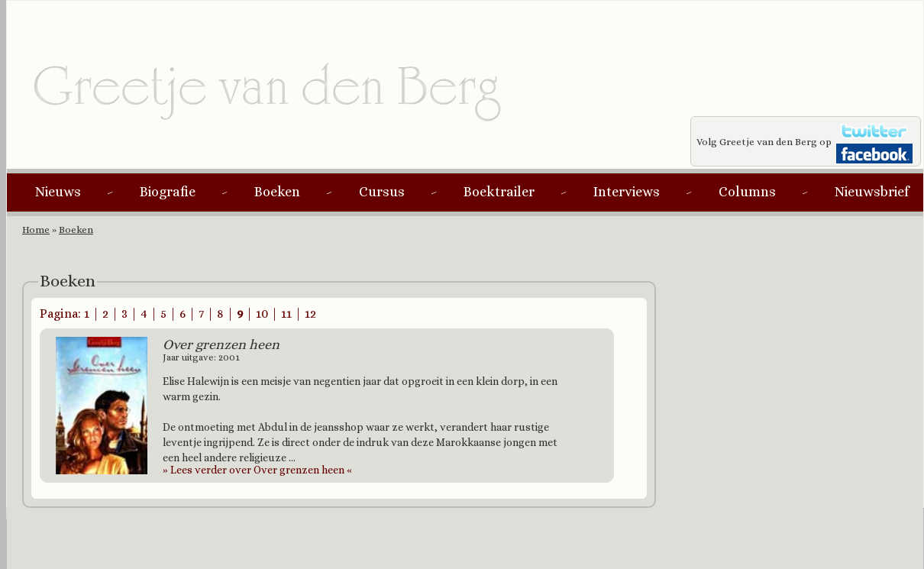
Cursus (382, 192)
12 (310, 314)
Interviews (627, 192)
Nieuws (58, 192)
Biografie (168, 192)
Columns (747, 192)
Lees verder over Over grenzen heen (257, 470)
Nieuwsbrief (872, 192)
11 (286, 314)
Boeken (277, 192)
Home (36, 230)
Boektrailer (499, 192)
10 (262, 314)
